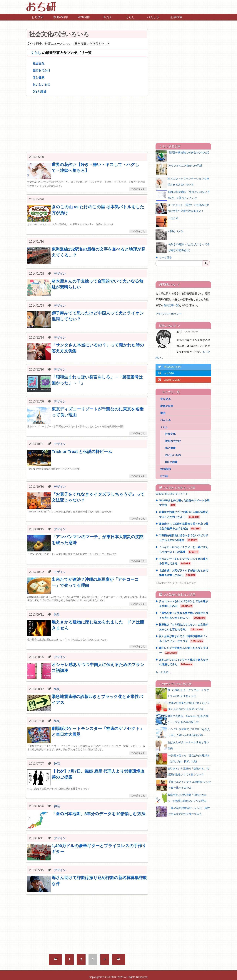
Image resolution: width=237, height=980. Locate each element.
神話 (57, 764)
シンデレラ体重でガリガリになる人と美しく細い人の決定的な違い (183, 733)
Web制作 (84, 17)
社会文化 (39, 63)
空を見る (166, 399)
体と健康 (39, 78)
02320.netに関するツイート (172, 494)
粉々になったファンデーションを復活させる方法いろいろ (182, 182)
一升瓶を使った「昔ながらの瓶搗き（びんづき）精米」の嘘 (183, 759)
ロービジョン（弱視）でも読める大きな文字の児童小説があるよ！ (182, 208)
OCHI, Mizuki (168, 380)
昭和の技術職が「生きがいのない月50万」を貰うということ (183, 195)
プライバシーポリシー (168, 314)
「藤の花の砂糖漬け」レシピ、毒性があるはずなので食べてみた (183, 811)
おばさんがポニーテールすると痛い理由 (182, 746)
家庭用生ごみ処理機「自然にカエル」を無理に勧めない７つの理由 (181, 798)
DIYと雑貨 (40, 92)
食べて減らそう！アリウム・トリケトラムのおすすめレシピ (182, 693)
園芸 (163, 413)
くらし (130, 17)
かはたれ (167, 222)
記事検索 (176, 17)
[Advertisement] (87, 124)
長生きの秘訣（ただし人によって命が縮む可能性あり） (183, 248)
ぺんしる (153, 17)
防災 (57, 615)
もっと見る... (163, 672)
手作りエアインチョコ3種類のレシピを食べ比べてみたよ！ (184, 785)
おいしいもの (41, 85)
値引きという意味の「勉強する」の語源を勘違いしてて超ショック (182, 772)
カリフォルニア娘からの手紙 (179, 169)
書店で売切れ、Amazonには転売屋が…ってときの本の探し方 (182, 720)
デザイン (60, 274)
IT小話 (107, 17)
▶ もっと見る (164, 257)
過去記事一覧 (171, 305)
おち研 (106, 977)
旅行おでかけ (41, 71)
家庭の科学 (61, 17)
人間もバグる (169, 235)
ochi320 (165, 373)
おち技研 (38, 17)
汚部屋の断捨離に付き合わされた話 (182, 156)
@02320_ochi (168, 367)
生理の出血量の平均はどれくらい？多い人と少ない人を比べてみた (183, 706)
